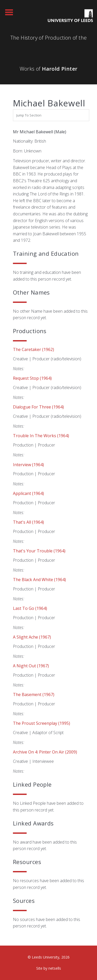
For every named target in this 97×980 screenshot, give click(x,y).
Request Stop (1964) (32, 378)
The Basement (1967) (34, 694)
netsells (55, 968)
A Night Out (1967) (31, 666)
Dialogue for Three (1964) (38, 407)
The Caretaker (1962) (33, 349)
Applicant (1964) (28, 493)
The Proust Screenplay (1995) (42, 723)
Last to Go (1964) (30, 608)
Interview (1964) (28, 465)
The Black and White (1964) (39, 580)
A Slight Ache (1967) (32, 637)
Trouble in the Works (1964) (41, 436)
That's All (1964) (28, 522)
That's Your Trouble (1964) (39, 551)
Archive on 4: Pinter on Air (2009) (45, 752)
